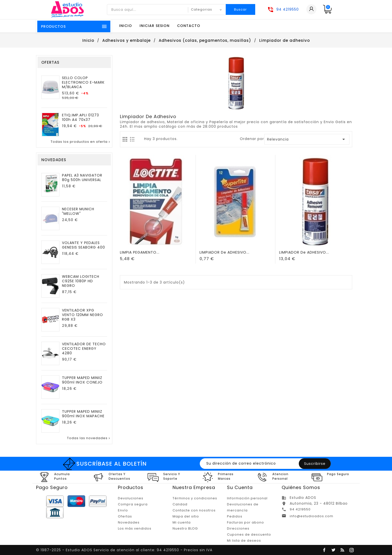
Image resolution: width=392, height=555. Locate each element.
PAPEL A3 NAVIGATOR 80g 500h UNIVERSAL (82, 178)
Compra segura (133, 504)
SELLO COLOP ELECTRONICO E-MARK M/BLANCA (83, 82)
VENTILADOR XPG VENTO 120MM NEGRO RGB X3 (83, 315)
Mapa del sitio (186, 516)
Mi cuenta (182, 522)
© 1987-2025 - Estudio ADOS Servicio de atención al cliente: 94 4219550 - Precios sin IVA (124, 550)
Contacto (189, 26)
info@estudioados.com (312, 516)
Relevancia (307, 139)
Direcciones (238, 528)
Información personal (247, 498)
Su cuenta (240, 487)
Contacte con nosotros (194, 510)
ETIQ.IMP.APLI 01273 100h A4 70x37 (80, 117)
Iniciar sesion (155, 26)
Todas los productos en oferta (81, 142)
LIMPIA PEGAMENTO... (140, 252)
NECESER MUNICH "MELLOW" (78, 211)
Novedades (129, 522)
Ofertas (125, 516)
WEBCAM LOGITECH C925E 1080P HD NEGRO (81, 281)
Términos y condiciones (195, 498)
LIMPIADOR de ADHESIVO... (224, 252)
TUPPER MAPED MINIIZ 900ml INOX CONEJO (82, 380)
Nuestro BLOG (185, 528)
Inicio (126, 26)
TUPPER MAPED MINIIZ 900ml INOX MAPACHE (83, 414)
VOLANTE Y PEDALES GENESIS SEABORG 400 (84, 245)
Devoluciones (131, 498)
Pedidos (235, 516)
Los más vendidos (135, 528)
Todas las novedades (89, 438)
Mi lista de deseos (244, 541)
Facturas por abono (246, 522)
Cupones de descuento (249, 534)
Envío (123, 510)
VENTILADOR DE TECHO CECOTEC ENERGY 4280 (84, 349)
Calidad (180, 504)
